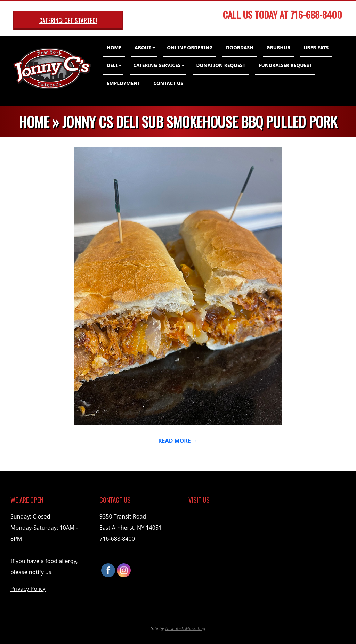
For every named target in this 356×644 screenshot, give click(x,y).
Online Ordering (190, 47)
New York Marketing (185, 629)
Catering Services (157, 65)
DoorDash (240, 47)
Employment (123, 83)
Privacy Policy (28, 589)
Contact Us (168, 83)
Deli (112, 65)
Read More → (178, 441)
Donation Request (221, 65)
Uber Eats (316, 47)
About (143, 47)
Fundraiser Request (285, 65)
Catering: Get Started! (68, 20)
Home (114, 47)
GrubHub (279, 47)
